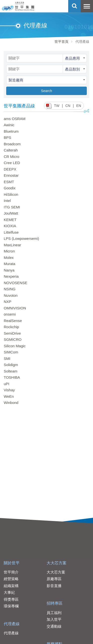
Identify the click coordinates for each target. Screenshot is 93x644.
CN (68, 106)
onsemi (10, 314)
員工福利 (54, 613)
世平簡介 (11, 572)
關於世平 (12, 563)
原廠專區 (54, 579)
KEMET (10, 220)
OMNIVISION (15, 308)
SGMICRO (13, 339)
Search (46, 91)
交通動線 (54, 626)
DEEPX (10, 169)
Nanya (9, 270)
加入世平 (54, 619)
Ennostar (11, 175)
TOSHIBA (12, 377)
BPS (7, 137)
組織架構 (11, 586)
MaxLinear (12, 245)
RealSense (13, 321)
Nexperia (11, 276)
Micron (9, 251)
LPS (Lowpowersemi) (21, 238)
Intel (7, 201)
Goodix (10, 188)
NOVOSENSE (15, 283)
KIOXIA (10, 226)
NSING (10, 289)
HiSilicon (11, 194)
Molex (9, 258)
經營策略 (11, 579)
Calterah (11, 150)
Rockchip (11, 327)
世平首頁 (62, 42)
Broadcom (12, 144)
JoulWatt (11, 213)
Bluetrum (11, 131)
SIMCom (11, 352)
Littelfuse (11, 232)
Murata (10, 264)
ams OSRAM (15, 119)
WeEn (9, 396)
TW (57, 106)
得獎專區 (11, 599)
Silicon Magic (15, 346)
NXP (8, 302)
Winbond (11, 403)
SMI (7, 359)
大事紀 (9, 592)
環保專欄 (11, 606)
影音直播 (54, 586)
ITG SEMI (12, 207)
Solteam (11, 371)
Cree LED (12, 163)
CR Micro (12, 157)
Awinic (9, 125)
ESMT (9, 182)
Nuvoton (11, 295)
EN (79, 106)
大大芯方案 (57, 563)
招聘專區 (55, 603)
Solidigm (11, 365)
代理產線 (12, 624)
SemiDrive (12, 333)
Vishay (9, 390)
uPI (7, 384)
